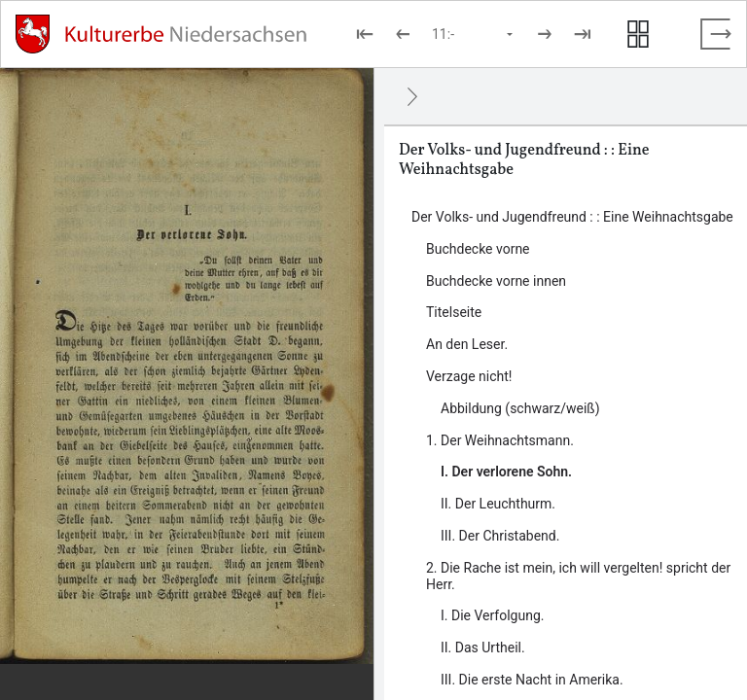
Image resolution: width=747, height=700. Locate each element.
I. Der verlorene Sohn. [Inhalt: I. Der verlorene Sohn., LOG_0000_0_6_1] (506, 472)
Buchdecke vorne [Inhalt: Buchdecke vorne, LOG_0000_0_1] (478, 249)
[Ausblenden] (412, 96)
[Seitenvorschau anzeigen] (638, 34)
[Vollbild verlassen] (716, 34)
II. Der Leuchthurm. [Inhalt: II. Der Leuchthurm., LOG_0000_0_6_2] (498, 504)
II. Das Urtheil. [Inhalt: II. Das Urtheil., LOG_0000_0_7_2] (483, 647)
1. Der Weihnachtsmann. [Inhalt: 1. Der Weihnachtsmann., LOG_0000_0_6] (500, 440)
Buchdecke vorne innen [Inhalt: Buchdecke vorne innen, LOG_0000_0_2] (496, 281)
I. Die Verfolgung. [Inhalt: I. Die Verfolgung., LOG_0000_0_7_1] (492, 615)
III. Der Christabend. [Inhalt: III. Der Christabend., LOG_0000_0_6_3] (500, 536)
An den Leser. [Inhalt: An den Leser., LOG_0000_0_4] (467, 344)
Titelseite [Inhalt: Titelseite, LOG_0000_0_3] (454, 312)
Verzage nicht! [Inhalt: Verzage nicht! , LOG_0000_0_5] (469, 376)
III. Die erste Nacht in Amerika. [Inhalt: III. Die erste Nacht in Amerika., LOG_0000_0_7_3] (532, 680)
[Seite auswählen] (474, 34)
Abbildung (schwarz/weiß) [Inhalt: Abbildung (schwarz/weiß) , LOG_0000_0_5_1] (520, 408)
